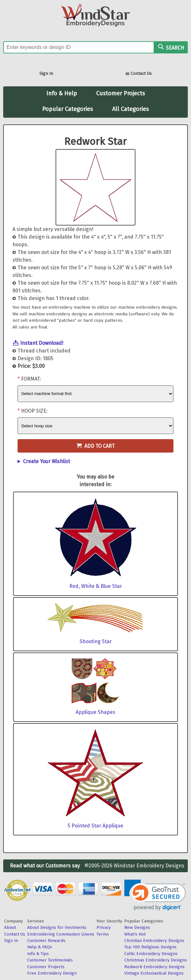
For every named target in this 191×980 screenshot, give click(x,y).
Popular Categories (68, 109)
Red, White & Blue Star (96, 586)
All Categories (130, 109)
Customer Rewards (46, 940)
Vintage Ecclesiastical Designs (154, 973)
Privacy (104, 927)
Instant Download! (42, 343)
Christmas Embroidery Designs (156, 960)
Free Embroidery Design (52, 973)
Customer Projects (121, 93)
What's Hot (135, 934)
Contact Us (139, 74)
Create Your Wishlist (46, 461)
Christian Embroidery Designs (154, 940)
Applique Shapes (95, 712)
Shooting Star (96, 641)
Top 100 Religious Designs (150, 947)
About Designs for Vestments (57, 927)
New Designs (137, 927)
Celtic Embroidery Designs (151, 954)
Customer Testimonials (50, 960)
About (10, 927)
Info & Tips (38, 954)
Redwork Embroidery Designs (154, 967)
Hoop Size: (34, 411)
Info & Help (62, 93)
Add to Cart (96, 446)
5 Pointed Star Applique (95, 826)
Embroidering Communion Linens (61, 934)
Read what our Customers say (45, 866)
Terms (103, 934)
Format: (31, 379)
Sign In (46, 73)
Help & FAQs (40, 947)
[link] (155, 895)
